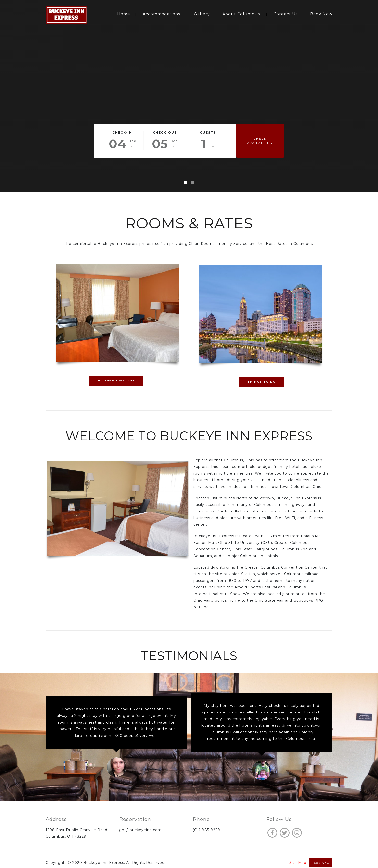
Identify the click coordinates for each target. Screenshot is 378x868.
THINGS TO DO (262, 382)
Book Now (321, 14)
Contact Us (286, 14)
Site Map (298, 863)
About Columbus (241, 14)
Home (124, 14)
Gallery (202, 14)
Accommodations (161, 14)
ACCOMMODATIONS (116, 380)
